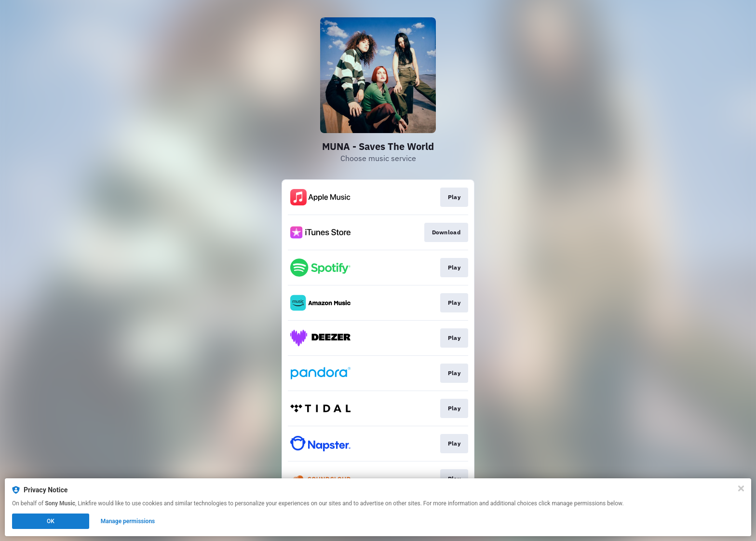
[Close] (741, 488)
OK (51, 521)
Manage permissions (128, 521)
